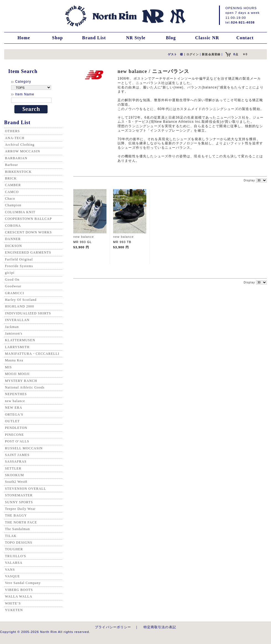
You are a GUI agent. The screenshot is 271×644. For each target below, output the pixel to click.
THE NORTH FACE (21, 522)
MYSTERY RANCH (21, 381)
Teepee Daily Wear (20, 509)
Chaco (10, 199)
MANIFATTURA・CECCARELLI (32, 354)
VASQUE (12, 576)
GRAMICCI (15, 293)
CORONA (13, 226)
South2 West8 (16, 482)
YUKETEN (14, 610)
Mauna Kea (14, 360)
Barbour (11, 165)
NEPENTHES (16, 394)
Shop (57, 38)
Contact (245, 38)
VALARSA (14, 563)
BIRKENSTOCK (18, 172)
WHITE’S (13, 603)
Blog (171, 38)
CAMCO (12, 192)
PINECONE (15, 435)
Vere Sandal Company (23, 583)
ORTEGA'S (14, 414)
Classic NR (207, 38)
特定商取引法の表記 (160, 627)
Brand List (94, 38)
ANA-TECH (15, 138)
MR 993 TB (122, 242)
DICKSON (13, 246)
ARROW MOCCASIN (23, 151)
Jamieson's (14, 333)
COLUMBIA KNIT (20, 212)
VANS (10, 570)
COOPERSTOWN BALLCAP (28, 219)
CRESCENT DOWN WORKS (28, 232)
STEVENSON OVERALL (26, 489)
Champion (13, 205)
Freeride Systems (19, 266)
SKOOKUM (15, 475)
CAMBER (13, 185)
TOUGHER (14, 549)
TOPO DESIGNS (19, 543)
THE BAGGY (16, 515)
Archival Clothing (20, 145)
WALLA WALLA (19, 596)
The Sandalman (17, 529)
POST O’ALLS (17, 441)
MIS (8, 367)
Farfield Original (19, 259)
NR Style (136, 38)
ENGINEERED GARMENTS (28, 252)
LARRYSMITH (17, 347)
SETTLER (13, 468)
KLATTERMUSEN (20, 340)
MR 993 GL (83, 242)
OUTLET (12, 421)
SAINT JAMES (17, 455)
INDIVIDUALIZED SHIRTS (28, 313)
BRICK (11, 178)
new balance (15, 401)
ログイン (193, 54)
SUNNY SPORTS (19, 502)
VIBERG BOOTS (19, 590)
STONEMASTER (19, 495)
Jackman (12, 327)
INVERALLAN (17, 320)
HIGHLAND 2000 (19, 306)
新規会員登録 (211, 54)
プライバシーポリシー (113, 627)
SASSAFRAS (16, 462)
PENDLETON (16, 428)
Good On (12, 280)
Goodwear (13, 286)
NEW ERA (14, 408)
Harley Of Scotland (21, 300)
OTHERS (12, 131)
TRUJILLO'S (15, 556)
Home (24, 38)
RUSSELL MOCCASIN (24, 448)
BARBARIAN (16, 158)
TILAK (11, 536)
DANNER (13, 239)
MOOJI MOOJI (17, 374)
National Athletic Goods (25, 387)
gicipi (10, 273)
